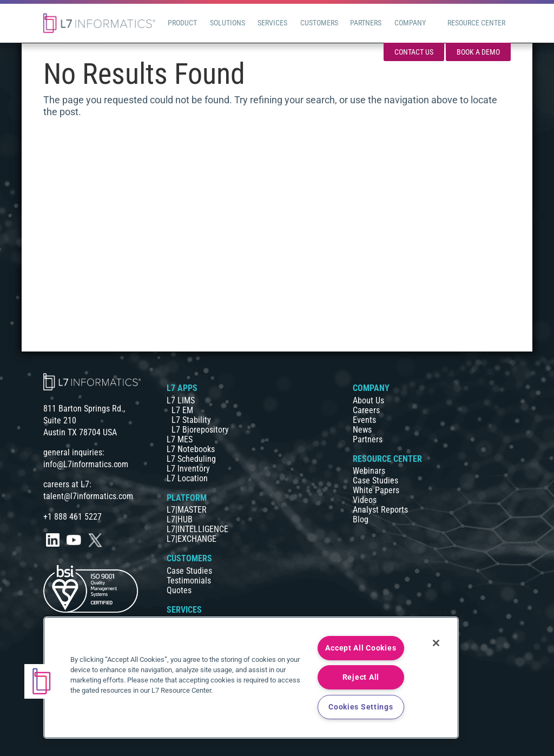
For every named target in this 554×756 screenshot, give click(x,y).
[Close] (436, 643)
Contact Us (414, 52)
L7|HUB (180, 519)
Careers (366, 410)
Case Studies (189, 571)
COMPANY (371, 388)
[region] (251, 678)
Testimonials (189, 581)
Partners (368, 439)
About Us (368, 400)
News (362, 430)
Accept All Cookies (361, 648)
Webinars (369, 471)
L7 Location (187, 478)
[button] (42, 681)
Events (364, 420)
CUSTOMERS (189, 558)
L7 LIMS (181, 400)
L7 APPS (182, 388)
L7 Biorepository (200, 430)
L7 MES (180, 439)
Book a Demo (478, 52)
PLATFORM (187, 498)
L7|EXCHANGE (192, 539)
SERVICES (184, 610)
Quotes (179, 590)
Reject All (361, 677)
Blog (361, 519)
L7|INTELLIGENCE (197, 529)
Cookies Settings (361, 707)
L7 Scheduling (191, 459)
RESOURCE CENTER (387, 459)
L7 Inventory (188, 469)
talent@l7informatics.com (88, 496)
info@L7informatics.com (86, 464)
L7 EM (182, 410)
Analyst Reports (380, 510)
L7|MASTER (187, 510)
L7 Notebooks (191, 449)
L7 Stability (191, 420)
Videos (365, 500)
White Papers (376, 490)
